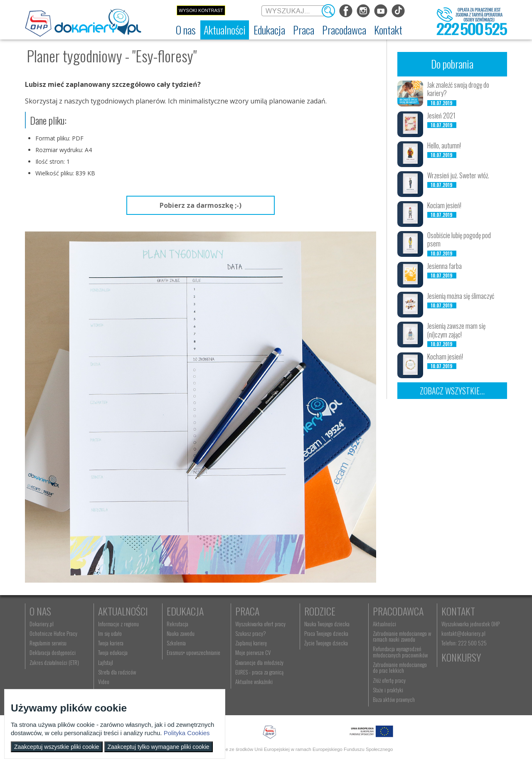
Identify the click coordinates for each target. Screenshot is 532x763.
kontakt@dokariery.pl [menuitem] (463, 633)
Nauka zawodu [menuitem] (181, 633)
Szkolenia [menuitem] (176, 643)
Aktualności (123, 611)
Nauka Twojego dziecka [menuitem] (327, 624)
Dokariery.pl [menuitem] (42, 624)
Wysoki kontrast (201, 10)
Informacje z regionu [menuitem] (118, 624)
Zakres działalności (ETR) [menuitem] (54, 662)
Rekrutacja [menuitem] (177, 624)
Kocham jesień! (445, 357)
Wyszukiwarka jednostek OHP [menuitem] (470, 624)
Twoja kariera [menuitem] (111, 643)
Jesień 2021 (441, 116)
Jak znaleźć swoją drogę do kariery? (458, 89)
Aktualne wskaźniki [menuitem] (254, 682)
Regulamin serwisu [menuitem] (48, 643)
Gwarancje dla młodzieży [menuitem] (259, 662)
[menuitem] (186, 30)
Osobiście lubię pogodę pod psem (459, 240)
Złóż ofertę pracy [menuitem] (389, 680)
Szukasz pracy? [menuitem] (251, 633)
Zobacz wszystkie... (452, 391)
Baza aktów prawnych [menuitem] (394, 699)
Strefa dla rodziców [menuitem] (117, 672)
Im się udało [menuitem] (110, 633)
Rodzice (320, 611)
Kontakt (458, 611)
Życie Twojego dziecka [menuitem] (326, 643)
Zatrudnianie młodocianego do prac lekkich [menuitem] (400, 667)
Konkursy (461, 657)
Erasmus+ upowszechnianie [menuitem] (193, 652)
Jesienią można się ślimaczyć (461, 296)
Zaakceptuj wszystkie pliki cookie (57, 747)
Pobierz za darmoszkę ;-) (201, 205)
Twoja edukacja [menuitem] (113, 652)
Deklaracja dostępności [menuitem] (53, 652)
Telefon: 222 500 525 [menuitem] (464, 643)
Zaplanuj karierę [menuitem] (251, 643)
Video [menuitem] (104, 682)
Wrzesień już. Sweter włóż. (458, 175)
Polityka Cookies (187, 733)
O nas (40, 611)
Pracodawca (398, 611)
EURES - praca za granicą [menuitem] (259, 672)
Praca (247, 611)
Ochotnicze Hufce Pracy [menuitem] (53, 633)
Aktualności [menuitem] (384, 624)
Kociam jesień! (444, 205)
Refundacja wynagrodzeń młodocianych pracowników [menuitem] (400, 652)
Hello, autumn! (444, 145)
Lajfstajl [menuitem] (106, 662)
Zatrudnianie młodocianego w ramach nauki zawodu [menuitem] (402, 636)
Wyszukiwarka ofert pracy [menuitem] (260, 624)
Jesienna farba (445, 266)
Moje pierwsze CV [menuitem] (253, 652)
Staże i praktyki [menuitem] (388, 690)
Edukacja (185, 611)
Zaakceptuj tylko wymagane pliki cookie (159, 747)
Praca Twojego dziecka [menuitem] (326, 633)
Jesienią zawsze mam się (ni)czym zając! (456, 330)
